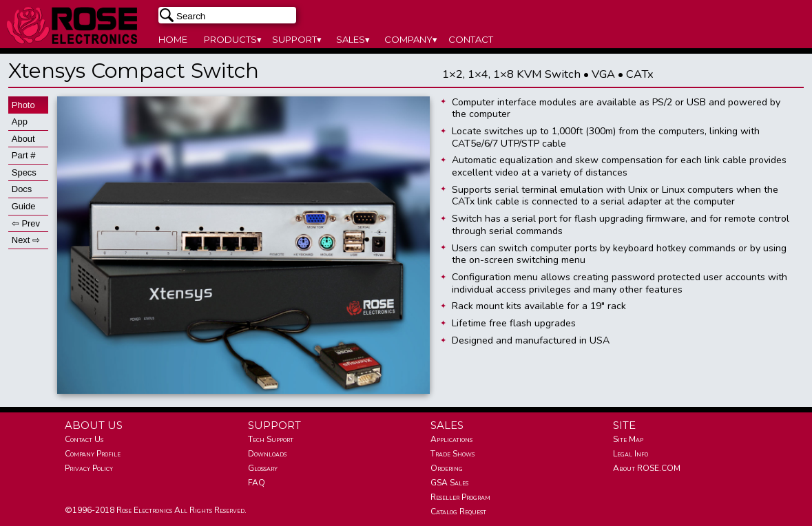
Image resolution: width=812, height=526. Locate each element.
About (23, 139)
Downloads (267, 454)
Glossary (263, 468)
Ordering (447, 468)
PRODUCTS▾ (233, 39)
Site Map (628, 439)
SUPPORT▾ (297, 39)
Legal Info (631, 454)
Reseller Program (460, 497)
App (20, 122)
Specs (24, 172)
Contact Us (84, 439)
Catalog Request (458, 512)
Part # (24, 155)
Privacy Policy (89, 468)
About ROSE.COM (647, 468)
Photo (23, 105)
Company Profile (93, 454)
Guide (24, 206)
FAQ (257, 483)
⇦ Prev (26, 223)
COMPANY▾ (411, 39)
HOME (173, 39)
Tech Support (271, 439)
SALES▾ (353, 39)
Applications (451, 439)
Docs (22, 189)
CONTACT (471, 39)
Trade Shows (452, 454)
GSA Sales (449, 483)
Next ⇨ (26, 240)
